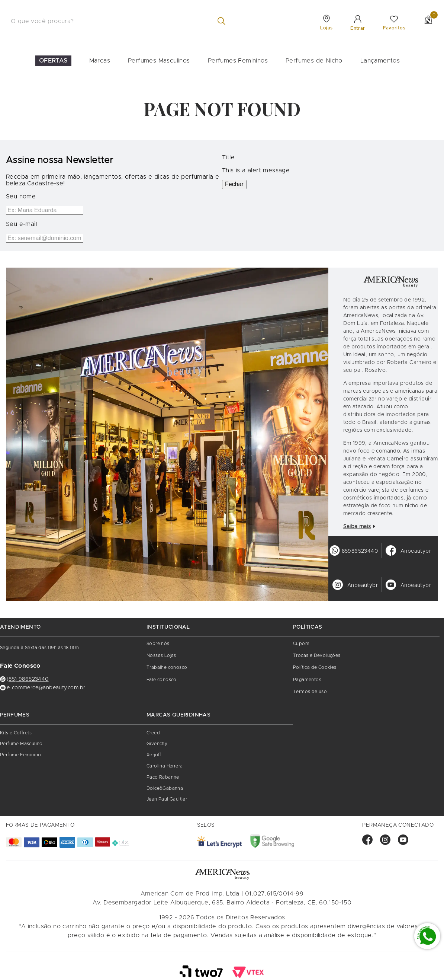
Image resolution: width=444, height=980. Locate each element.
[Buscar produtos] (223, 21)
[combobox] (119, 21)
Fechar (234, 184)
